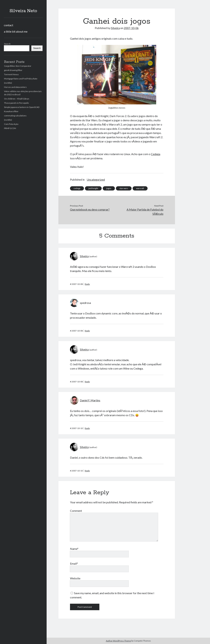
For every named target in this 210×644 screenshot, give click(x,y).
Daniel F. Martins (90, 400)
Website (75, 578)
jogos (109, 188)
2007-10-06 (131, 28)
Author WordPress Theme (118, 641)
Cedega (156, 154)
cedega (77, 188)
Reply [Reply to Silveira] (87, 284)
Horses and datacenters (15, 87)
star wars (124, 188)
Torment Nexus (11, 74)
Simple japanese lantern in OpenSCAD (22, 107)
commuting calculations (15, 116)
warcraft (140, 188)
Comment (76, 511)
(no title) (8, 83)
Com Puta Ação (11, 124)
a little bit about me (16, 31)
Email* (74, 563)
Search (7, 44)
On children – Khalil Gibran (17, 99)
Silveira (115, 28)
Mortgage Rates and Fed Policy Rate (21, 79)
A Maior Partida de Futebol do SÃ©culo (145, 212)
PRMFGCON (10, 128)
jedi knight (93, 188)
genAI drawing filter (13, 70)
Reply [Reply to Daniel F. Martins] (87, 428)
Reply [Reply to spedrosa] (87, 331)
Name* (74, 549)
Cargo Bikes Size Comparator (18, 66)
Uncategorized (96, 179)
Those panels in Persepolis (17, 103)
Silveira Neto (23, 11)
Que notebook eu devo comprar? (90, 209)
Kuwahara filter (11, 111)
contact (9, 25)
